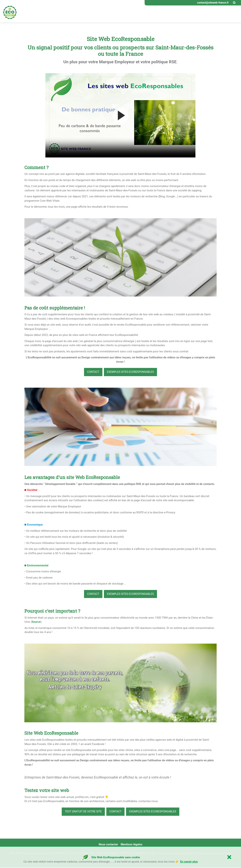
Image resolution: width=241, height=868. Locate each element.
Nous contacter (108, 845)
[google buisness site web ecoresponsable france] (235, 3)
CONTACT (92, 372)
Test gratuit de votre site (81, 812)
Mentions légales (131, 845)
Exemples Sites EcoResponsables (131, 372)
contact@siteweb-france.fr (213, 3)
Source (36, 623)
